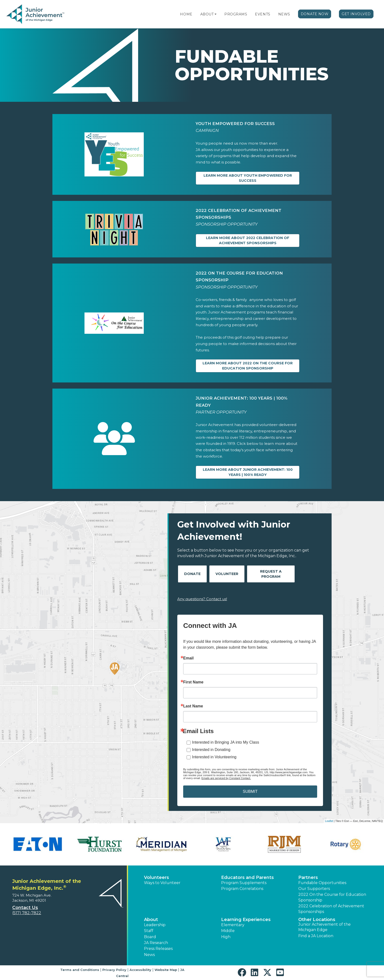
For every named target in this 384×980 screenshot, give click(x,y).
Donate (192, 574)
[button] (216, 14)
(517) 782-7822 (27, 913)
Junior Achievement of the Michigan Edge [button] (324, 927)
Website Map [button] (166, 970)
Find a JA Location (316, 936)
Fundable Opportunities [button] (322, 883)
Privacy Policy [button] (114, 970)
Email (188, 658)
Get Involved (356, 14)
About (207, 14)
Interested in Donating (211, 750)
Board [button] (150, 937)
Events (263, 14)
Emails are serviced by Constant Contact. (226, 778)
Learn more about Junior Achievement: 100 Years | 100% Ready (248, 472)
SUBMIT (250, 791)
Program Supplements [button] (244, 883)
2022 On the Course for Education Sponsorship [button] (332, 897)
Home (186, 14)
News (284, 14)
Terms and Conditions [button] (80, 970)
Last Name (193, 706)
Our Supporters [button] (314, 889)
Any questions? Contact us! (202, 599)
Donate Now (315, 14)
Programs (236, 14)
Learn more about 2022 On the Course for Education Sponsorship (248, 366)
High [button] (226, 937)
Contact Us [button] (25, 908)
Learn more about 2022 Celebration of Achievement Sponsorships (248, 240)
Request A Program (271, 574)
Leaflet (329, 821)
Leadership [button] (155, 925)
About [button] (151, 920)
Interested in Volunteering (214, 757)
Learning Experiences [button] (246, 920)
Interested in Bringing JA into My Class (226, 742)
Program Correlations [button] (242, 889)
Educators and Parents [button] (247, 877)
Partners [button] (308, 877)
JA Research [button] (156, 943)
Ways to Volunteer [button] (162, 883)
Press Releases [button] (158, 949)
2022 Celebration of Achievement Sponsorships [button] (331, 909)
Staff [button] (149, 931)
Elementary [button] (233, 925)
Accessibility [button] (140, 970)
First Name (193, 682)
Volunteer (227, 574)
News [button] (149, 955)
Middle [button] (228, 931)
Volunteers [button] (156, 877)
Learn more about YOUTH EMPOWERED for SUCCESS (248, 178)
